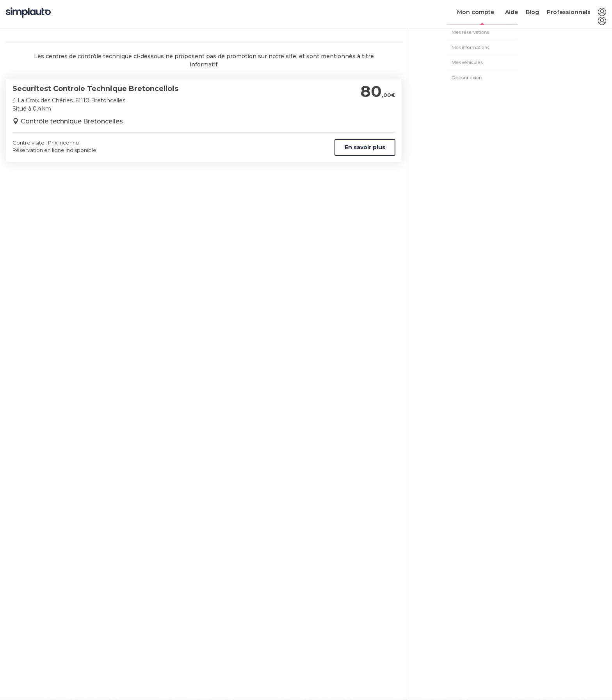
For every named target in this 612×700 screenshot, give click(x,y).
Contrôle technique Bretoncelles (72, 121)
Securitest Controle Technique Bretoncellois (95, 89)
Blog (532, 12)
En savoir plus (365, 147)
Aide (511, 12)
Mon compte (476, 12)
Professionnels (569, 12)
